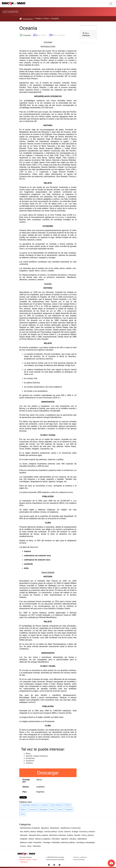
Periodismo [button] (38, 842)
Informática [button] (56, 839)
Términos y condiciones (80, 857)
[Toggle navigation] (111, 4)
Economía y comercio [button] (87, 832)
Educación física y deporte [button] (38, 835)
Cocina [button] (61, 832)
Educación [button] (24, 835)
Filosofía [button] (77, 835)
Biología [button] (40, 832)
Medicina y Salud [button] (26, 842)
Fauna (60, 810)
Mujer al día (24, 862)
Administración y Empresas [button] (30, 828)
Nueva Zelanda (56, 805)
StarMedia (22, 860)
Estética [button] (70, 835)
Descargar (48, 773)
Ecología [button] (75, 832)
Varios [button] (29, 846)
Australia (44, 805)
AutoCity (29, 860)
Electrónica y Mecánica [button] (58, 835)
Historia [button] (31, 839)
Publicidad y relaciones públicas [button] (63, 842)
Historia (67, 805)
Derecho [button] (67, 832)
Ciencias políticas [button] (51, 832)
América (29, 763)
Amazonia (30, 761)
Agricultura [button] (45, 828)
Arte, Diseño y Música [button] (28, 832)
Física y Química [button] (88, 835)
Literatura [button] (73, 839)
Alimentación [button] (55, 828)
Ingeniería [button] (65, 839)
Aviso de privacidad (79, 860)
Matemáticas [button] (82, 839)
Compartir (27, 35)
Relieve (23, 810)
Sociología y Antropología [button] (85, 842)
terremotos (60, 217)
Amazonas (30, 758)
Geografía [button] (24, 839)
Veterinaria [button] (37, 846)
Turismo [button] (23, 846)
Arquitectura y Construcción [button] (71, 828)
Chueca (35, 860)
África (28, 754)
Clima (22, 814)
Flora (52, 810)
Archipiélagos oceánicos (29, 805)
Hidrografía (43, 810)
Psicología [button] (47, 842)
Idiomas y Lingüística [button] (43, 839)
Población (69, 810)
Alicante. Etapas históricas (37, 756)
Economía (33, 810)
